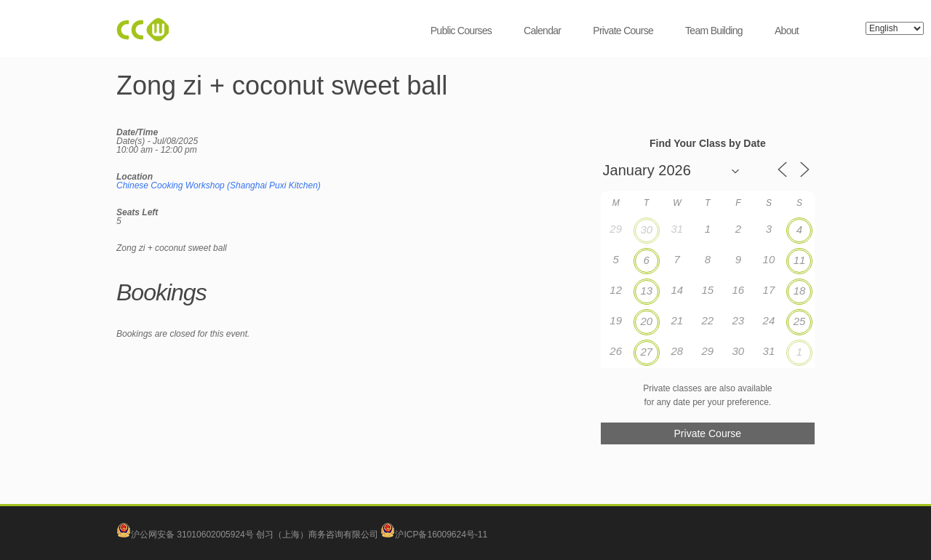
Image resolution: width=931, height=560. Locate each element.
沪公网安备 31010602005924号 (192, 535)
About (787, 31)
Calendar (542, 31)
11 (800, 260)
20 (646, 321)
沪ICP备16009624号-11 (434, 535)
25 (800, 321)
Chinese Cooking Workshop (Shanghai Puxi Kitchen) (219, 185)
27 (646, 352)
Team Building (714, 31)
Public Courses (461, 31)
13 (646, 291)
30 (646, 229)
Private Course (623, 31)
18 (800, 291)
